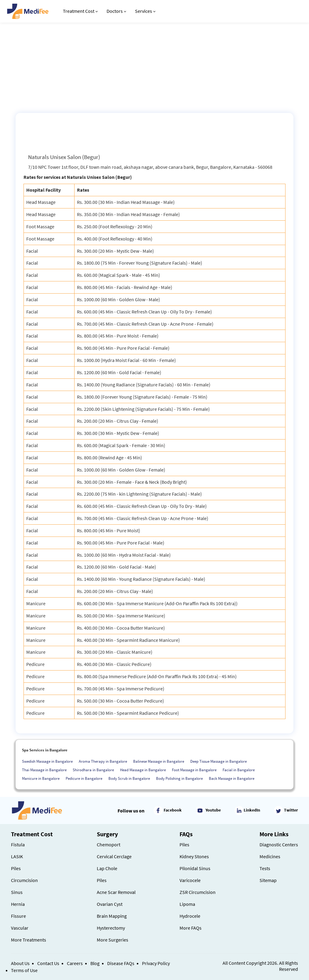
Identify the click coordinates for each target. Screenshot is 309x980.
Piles (16, 868)
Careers (75, 963)
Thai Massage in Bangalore (44, 770)
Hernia (18, 904)
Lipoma (187, 904)
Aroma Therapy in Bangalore (103, 761)
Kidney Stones (194, 856)
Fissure (18, 916)
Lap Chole (107, 868)
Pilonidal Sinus (195, 868)
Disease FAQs (121, 963)
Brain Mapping (112, 916)
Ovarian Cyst (110, 904)
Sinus (17, 892)
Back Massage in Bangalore (232, 778)
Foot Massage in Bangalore (194, 770)
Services (145, 11)
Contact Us (48, 963)
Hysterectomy (111, 928)
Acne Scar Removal (116, 892)
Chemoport (109, 844)
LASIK (17, 856)
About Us (20, 963)
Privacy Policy (156, 963)
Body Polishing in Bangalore (179, 778)
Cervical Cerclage (114, 856)
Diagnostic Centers (279, 844)
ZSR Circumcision (198, 892)
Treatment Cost (80, 11)
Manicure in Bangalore (41, 778)
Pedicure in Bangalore (84, 778)
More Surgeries (113, 940)
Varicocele (190, 880)
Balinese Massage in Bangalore (159, 761)
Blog (95, 963)
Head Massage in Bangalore (143, 770)
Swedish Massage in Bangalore (47, 761)
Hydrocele (190, 916)
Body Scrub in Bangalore (129, 778)
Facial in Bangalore (239, 770)
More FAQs (191, 928)
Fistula (18, 844)
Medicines (270, 856)
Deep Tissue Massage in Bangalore (218, 761)
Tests (265, 868)
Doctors (116, 11)
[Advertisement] (154, 67)
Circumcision (24, 880)
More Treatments (29, 940)
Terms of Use (24, 970)
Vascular (20, 928)
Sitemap (268, 880)
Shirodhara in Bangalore (93, 770)
